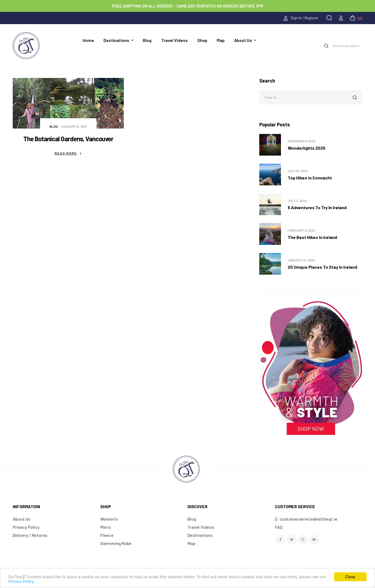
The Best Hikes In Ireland (312, 237)
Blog (54, 126)
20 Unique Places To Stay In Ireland (322, 267)
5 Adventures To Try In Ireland (317, 207)
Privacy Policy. (21, 581)
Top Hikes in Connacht (310, 178)
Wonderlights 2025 (307, 148)
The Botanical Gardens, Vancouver (68, 139)
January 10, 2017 (74, 126)
